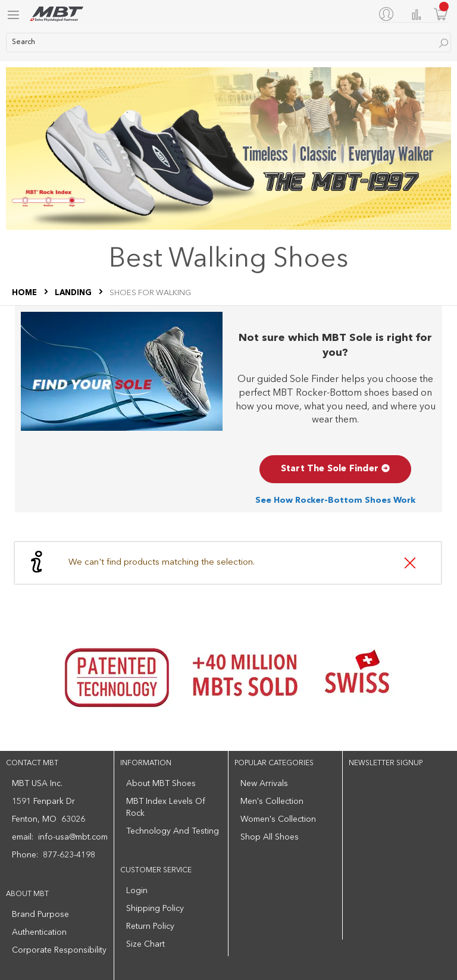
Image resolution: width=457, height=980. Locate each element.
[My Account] (389, 14)
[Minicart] (441, 14)
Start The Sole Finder (335, 469)
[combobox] (228, 43)
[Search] (444, 43)
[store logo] (57, 14)
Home (25, 293)
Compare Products (417, 15)
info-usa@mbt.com (73, 837)
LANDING (74, 293)
